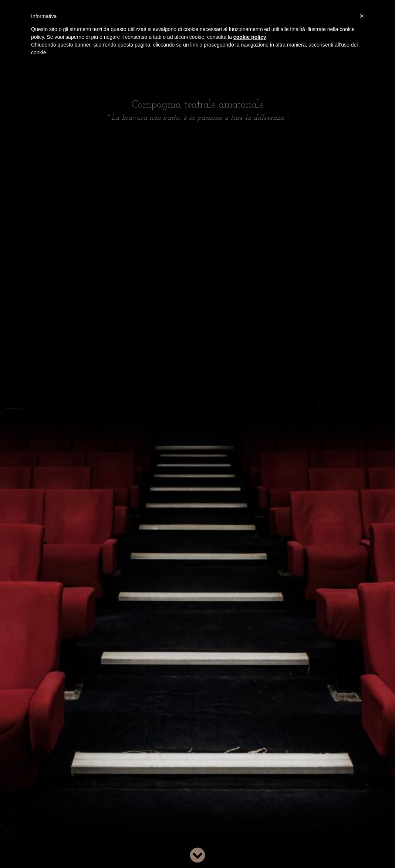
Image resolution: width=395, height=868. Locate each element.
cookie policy (250, 37)
